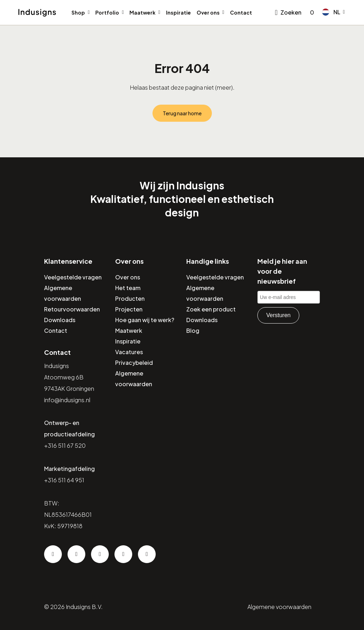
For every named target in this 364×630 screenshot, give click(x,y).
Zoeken (291, 12)
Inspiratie (178, 12)
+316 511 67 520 (65, 445)
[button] (333, 12)
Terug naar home (182, 113)
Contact (241, 12)
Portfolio (107, 12)
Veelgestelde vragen (73, 277)
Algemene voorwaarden (279, 607)
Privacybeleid (134, 363)
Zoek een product (211, 309)
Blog (193, 330)
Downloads (60, 320)
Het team (128, 288)
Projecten (129, 309)
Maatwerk (142, 12)
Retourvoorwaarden (72, 309)
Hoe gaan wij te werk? (145, 320)
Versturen (278, 315)
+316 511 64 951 (64, 480)
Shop (78, 12)
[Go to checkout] (311, 12)
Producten (130, 298)
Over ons (208, 12)
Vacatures (129, 352)
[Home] (37, 13)
